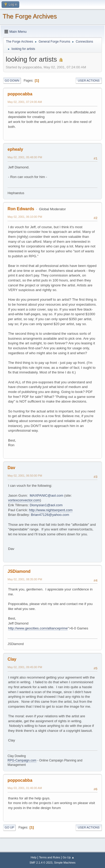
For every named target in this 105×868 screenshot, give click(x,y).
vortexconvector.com (24, 500)
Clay (12, 659)
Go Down (12, 81)
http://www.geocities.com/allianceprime (38, 628)
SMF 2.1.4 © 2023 (41, 863)
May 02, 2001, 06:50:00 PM (25, 476)
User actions (89, 81)
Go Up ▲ (68, 857)
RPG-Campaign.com (22, 760)
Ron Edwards (21, 209)
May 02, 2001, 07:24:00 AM (25, 102)
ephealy (15, 149)
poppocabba (20, 94)
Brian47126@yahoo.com (50, 515)
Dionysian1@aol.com (46, 505)
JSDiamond (19, 571)
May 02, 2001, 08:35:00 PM (25, 579)
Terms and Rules (50, 857)
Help (34, 857)
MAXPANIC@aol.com (47, 495)
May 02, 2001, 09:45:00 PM (25, 667)
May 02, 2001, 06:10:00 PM (25, 217)
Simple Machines (65, 863)
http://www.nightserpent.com (51, 510)
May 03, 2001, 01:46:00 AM (25, 788)
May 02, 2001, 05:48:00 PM (25, 157)
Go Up (9, 827)
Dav (11, 468)
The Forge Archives (30, 16)
